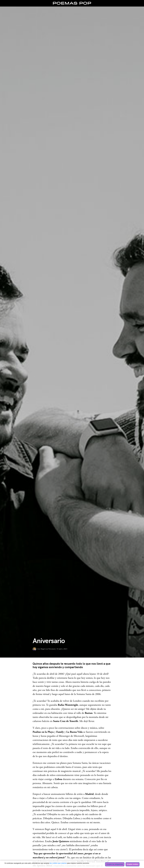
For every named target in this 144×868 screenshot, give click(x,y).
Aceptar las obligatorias (115, 864)
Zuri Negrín (42, 649)
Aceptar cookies (133, 864)
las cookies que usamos (58, 863)
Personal (52, 649)
